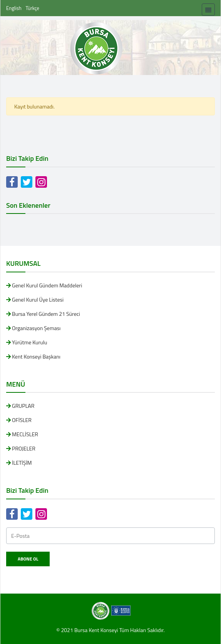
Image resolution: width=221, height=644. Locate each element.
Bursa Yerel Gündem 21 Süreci (46, 314)
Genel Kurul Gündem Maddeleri (47, 285)
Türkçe (33, 8)
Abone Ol (28, 559)
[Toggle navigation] (208, 10)
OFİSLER (22, 420)
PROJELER (24, 448)
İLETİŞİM (22, 463)
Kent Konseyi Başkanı (36, 356)
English (14, 8)
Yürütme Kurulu (29, 342)
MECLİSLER (25, 434)
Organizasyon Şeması (36, 328)
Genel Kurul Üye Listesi (38, 299)
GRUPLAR (23, 406)
